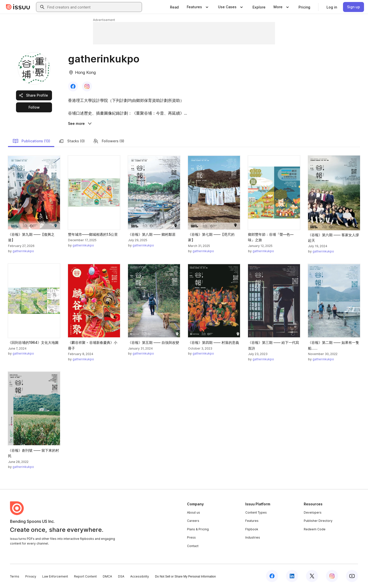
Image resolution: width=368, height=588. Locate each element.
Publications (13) (31, 141)
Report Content (85, 576)
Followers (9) (108, 141)
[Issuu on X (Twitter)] (312, 576)
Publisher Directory (318, 521)
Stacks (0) (71, 141)
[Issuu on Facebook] (272, 576)
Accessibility (140, 576)
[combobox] (93, 7)
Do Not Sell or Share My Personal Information (185, 577)
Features (252, 521)
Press (191, 537)
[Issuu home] (18, 7)
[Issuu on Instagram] (332, 576)
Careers (193, 521)
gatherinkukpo (23, 251)
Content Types (256, 512)
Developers (313, 512)
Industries (253, 537)
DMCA (107, 576)
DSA (121, 576)
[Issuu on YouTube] (352, 576)
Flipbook (252, 529)
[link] (174, 7)
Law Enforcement (55, 576)
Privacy (31, 576)
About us (193, 512)
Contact (193, 546)
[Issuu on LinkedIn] (292, 576)
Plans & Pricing (198, 529)
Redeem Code (315, 529)
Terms (15, 576)
